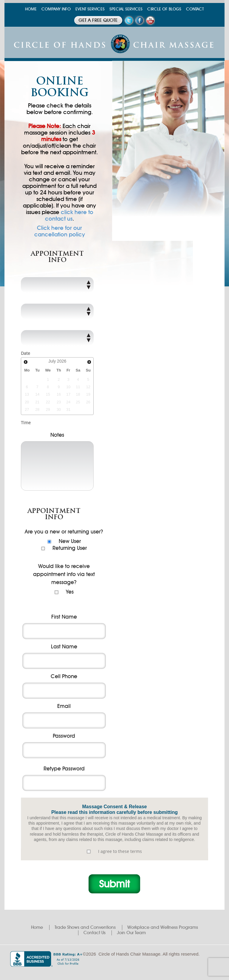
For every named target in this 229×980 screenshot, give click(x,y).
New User (70, 541)
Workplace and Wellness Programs (163, 927)
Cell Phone (64, 676)
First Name (64, 617)
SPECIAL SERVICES (126, 9)
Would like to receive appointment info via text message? (64, 574)
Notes (57, 435)
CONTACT (195, 9)
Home (37, 927)
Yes (70, 592)
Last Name (64, 647)
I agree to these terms (120, 851)
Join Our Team (131, 933)
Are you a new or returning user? (64, 532)
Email (64, 706)
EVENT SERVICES (90, 9)
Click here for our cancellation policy (60, 231)
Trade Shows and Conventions (85, 927)
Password (64, 736)
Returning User (70, 548)
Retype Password (64, 769)
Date (25, 353)
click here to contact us (69, 215)
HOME (31, 9)
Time (26, 423)
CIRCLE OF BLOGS (164, 9)
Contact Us (95, 933)
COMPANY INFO (56, 9)
